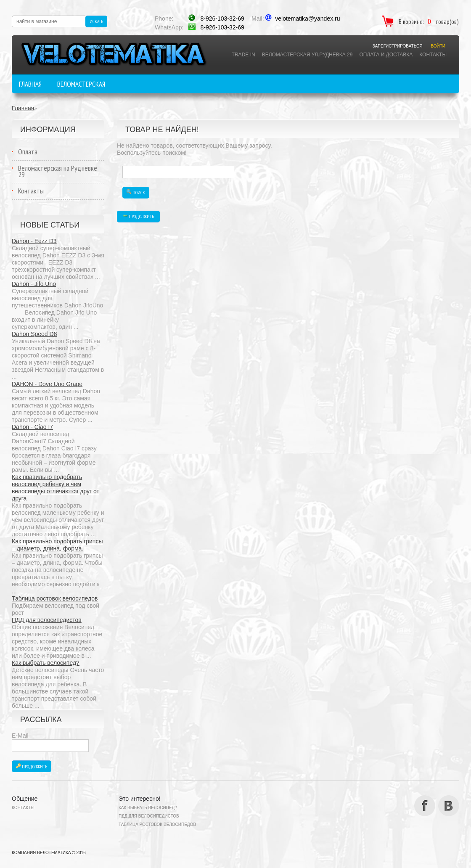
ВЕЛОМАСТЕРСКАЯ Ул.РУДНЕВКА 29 (307, 55)
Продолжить (32, 766)
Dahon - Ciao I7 (32, 427)
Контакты (433, 55)
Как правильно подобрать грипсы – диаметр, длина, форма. (57, 545)
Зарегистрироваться (398, 46)
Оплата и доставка (386, 55)
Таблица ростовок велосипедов (55, 598)
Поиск (136, 192)
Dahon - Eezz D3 (34, 241)
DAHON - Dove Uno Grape (47, 384)
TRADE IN (243, 55)
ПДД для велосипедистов (47, 620)
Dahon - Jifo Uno (34, 284)
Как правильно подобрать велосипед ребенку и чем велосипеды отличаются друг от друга (56, 488)
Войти (438, 46)
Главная (30, 84)
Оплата (28, 152)
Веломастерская (81, 84)
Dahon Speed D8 (34, 334)
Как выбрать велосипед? (46, 663)
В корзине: (411, 22)
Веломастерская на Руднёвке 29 (58, 171)
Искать (96, 21)
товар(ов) (447, 22)
